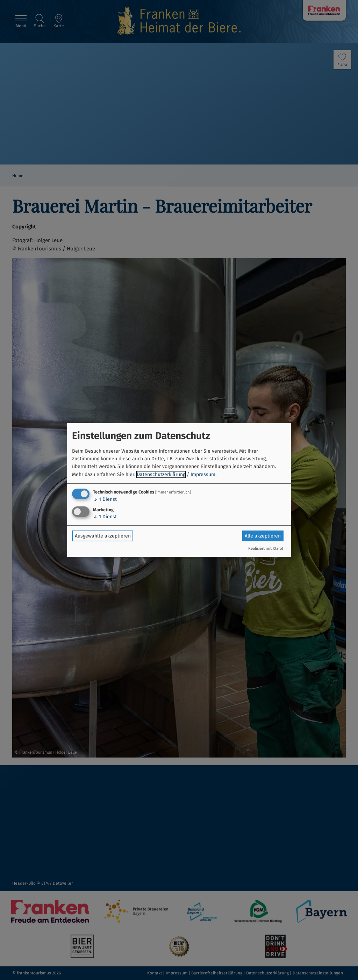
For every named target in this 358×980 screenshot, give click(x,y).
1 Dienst (105, 499)
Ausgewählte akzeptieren (103, 536)
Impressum (203, 474)
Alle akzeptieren (263, 536)
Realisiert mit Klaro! (266, 548)
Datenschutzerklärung (161, 474)
